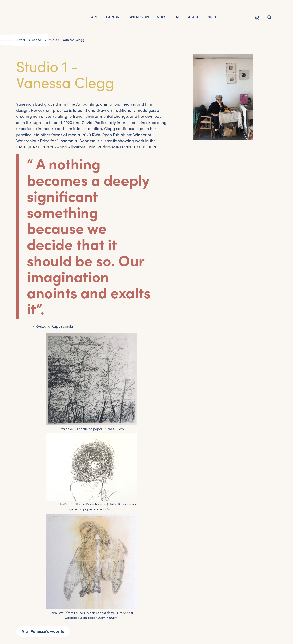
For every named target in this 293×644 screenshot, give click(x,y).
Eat (177, 17)
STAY (161, 17)
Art (95, 17)
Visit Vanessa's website (43, 631)
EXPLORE (114, 17)
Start (21, 40)
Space (36, 40)
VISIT (212, 17)
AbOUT (194, 17)
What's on (139, 17)
